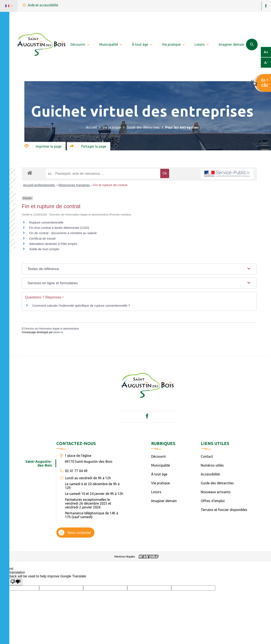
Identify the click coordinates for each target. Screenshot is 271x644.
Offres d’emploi (213, 501)
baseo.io (58, 332)
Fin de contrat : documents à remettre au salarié (63, 233)
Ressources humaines (74, 185)
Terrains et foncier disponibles (224, 510)
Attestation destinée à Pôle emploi (53, 244)
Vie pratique (112, 127)
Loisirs (156, 492)
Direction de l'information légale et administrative (52, 329)
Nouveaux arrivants (216, 492)
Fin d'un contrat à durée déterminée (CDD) (59, 228)
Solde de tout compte (44, 249)
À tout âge (159, 474)
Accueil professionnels (39, 185)
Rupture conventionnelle (46, 222)
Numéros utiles (212, 465)
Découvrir (159, 456)
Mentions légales (125, 556)
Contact (207, 456)
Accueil (91, 127)
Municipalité (160, 465)
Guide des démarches (143, 127)
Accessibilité (210, 474)
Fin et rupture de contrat (110, 185)
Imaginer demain (164, 501)
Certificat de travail (42, 238)
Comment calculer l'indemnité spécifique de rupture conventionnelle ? (81, 306)
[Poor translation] (15, 582)
